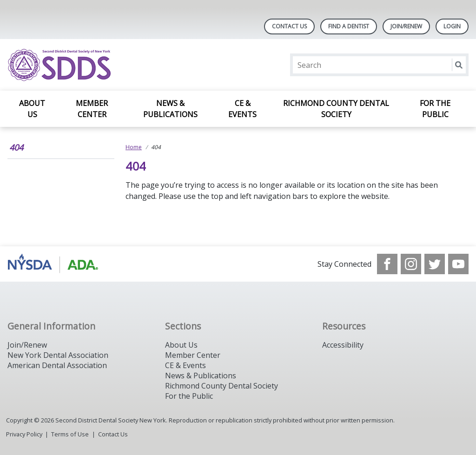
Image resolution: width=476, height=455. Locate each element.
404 (16, 147)
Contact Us (289, 26)
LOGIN (452, 26)
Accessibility (343, 345)
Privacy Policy (24, 434)
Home (134, 147)
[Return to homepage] (128, 65)
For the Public (435, 109)
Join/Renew (406, 26)
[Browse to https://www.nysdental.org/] (55, 264)
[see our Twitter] (435, 264)
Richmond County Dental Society (336, 109)
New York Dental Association (58, 355)
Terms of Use (70, 434)
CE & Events (242, 109)
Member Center (92, 109)
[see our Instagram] (411, 264)
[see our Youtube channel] (458, 264)
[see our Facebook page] (387, 264)
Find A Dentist (349, 26)
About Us (32, 109)
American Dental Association (57, 365)
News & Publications (170, 109)
